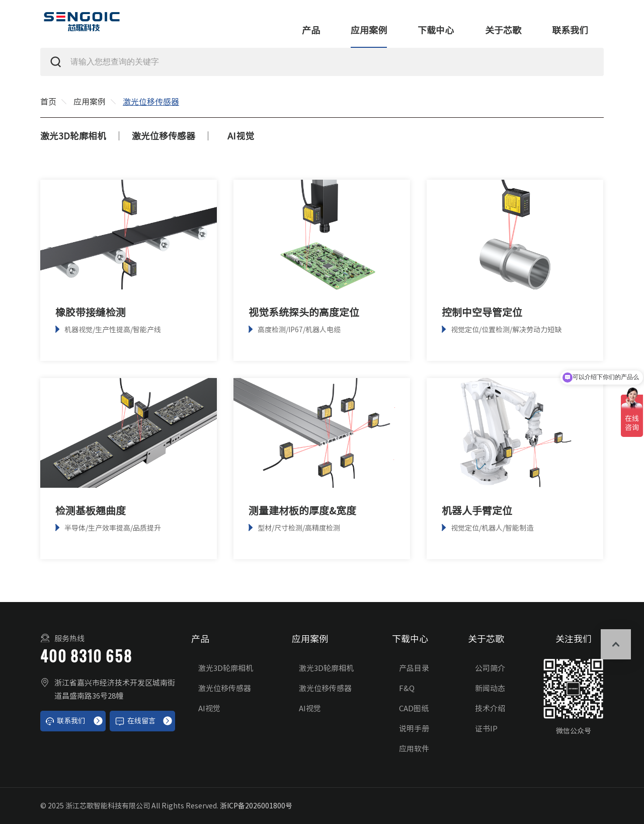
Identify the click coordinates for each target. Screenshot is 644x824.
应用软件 (414, 749)
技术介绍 (490, 708)
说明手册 (414, 729)
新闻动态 (490, 688)
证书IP (486, 729)
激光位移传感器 (164, 136)
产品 (311, 30)
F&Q (407, 688)
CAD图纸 (414, 708)
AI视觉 (241, 136)
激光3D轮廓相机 (73, 136)
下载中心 (436, 30)
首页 (48, 102)
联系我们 (570, 30)
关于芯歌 (503, 30)
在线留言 (135, 721)
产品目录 (414, 668)
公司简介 (490, 668)
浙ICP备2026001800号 (256, 806)
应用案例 (369, 30)
